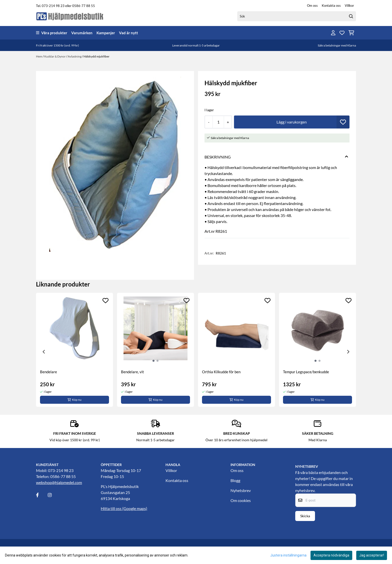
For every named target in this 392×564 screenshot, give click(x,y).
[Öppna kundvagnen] (351, 33)
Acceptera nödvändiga (331, 555)
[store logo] (70, 16)
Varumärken (82, 33)
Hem (39, 56)
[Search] (351, 16)
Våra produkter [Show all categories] (52, 33)
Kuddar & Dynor (55, 56)
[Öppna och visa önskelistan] (342, 33)
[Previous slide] (44, 352)
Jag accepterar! (372, 555)
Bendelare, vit (132, 372)
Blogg (235, 480)
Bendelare (48, 372)
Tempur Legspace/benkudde (306, 372)
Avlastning (75, 56)
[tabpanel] (74, 350)
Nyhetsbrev (241, 490)
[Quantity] (218, 122)
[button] (343, 122)
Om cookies (241, 500)
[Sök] (297, 16)
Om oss (312, 5)
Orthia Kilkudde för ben (221, 372)
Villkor (349, 5)
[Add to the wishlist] (105, 300)
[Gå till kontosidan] (333, 33)
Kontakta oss (331, 5)
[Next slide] (348, 352)
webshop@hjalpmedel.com (59, 482)
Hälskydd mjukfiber (96, 56)
